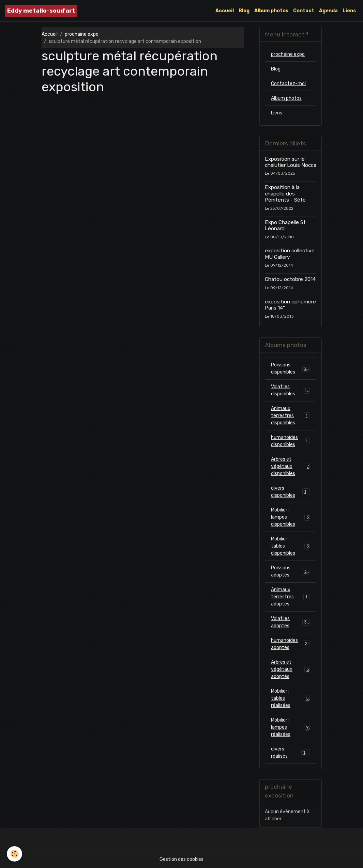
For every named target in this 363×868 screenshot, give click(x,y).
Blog (244, 11)
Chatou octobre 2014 (290, 279)
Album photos (271, 11)
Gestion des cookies (181, 859)
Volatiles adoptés (290, 622)
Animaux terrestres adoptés (290, 597)
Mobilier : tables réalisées (290, 698)
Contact (304, 11)
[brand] (41, 11)
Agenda (328, 11)
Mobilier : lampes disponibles (290, 517)
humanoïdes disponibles (290, 441)
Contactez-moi (288, 84)
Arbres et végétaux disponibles (290, 466)
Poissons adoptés (290, 571)
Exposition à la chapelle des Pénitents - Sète (285, 194)
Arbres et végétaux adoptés (290, 669)
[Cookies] (14, 854)
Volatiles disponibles (290, 390)
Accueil (225, 11)
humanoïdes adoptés (290, 644)
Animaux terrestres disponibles (291, 416)
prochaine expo (82, 34)
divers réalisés (290, 753)
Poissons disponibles (290, 368)
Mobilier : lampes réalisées (290, 727)
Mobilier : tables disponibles (290, 546)
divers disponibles (290, 492)
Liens (349, 11)
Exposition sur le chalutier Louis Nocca (291, 162)
